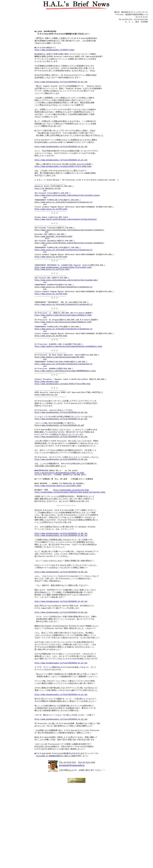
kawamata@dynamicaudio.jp (72, 849)
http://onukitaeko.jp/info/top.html (70, 546)
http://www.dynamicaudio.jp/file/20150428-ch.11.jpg (60, 772)
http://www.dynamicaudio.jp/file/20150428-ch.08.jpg (60, 636)
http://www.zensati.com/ (46, 424)
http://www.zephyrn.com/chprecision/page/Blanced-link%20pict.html (68, 384)
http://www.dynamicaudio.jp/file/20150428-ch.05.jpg (60, 593)
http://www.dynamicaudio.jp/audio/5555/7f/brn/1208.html (62, 180)
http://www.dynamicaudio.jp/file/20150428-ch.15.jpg (60, 173)
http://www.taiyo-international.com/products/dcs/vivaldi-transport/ (69, 252)
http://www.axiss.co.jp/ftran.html (51, 297)
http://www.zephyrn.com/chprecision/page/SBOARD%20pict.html (64, 411)
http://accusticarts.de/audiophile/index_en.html (59, 526)
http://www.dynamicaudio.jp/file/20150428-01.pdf (59, 473)
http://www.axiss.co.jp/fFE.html (50, 228)
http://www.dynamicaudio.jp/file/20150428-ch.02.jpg (60, 458)
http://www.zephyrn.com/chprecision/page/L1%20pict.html (62, 349)
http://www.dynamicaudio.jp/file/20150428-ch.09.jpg (60, 681)
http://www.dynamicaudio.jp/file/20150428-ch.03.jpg (60, 486)
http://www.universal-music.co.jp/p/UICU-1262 (57, 541)
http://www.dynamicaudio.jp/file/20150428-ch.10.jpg (60, 669)
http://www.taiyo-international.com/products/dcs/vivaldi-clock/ (67, 213)
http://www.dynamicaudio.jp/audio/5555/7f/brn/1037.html (62, 295)
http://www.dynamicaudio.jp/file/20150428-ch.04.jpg (60, 511)
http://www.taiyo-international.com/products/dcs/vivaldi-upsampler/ (69, 267)
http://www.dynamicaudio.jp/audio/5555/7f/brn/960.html (62, 426)
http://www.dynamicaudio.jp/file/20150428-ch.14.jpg (60, 158)
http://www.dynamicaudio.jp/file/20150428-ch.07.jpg (60, 466)
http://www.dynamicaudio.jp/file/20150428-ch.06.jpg (60, 596)
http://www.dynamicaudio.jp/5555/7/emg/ (54, 52)
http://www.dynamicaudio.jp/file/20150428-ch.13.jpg (60, 799)
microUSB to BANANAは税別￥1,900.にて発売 (55, 839)
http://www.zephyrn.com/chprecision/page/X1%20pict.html (62, 356)
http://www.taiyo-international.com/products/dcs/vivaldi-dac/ (65, 309)
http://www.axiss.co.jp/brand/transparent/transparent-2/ (63, 220)
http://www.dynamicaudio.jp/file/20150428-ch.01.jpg (60, 87)
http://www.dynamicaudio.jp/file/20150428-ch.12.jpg (60, 737)
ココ (72, 854)
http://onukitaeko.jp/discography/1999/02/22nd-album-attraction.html (69, 548)
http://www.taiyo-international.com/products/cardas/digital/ (65, 240)
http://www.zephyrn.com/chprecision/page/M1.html (59, 396)
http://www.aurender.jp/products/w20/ (53, 260)
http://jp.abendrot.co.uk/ (47, 205)
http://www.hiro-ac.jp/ (45, 438)
